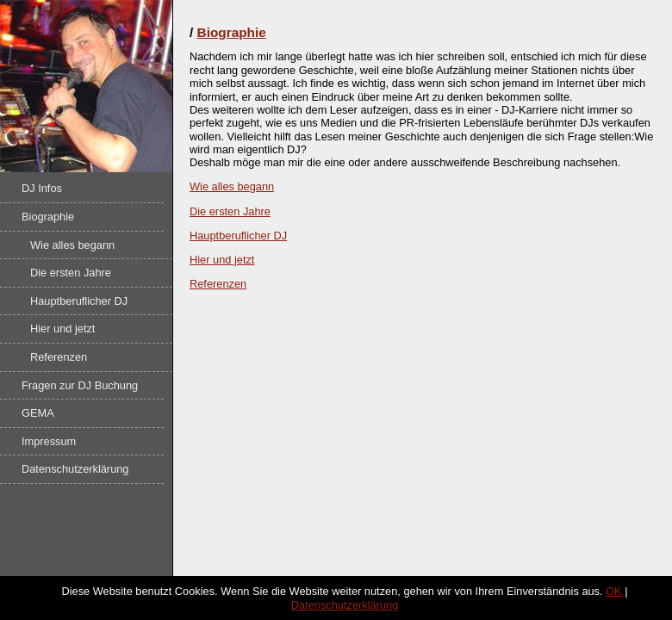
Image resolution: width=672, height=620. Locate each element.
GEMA (38, 413)
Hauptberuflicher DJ (79, 301)
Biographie (48, 217)
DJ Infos (42, 188)
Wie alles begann (72, 245)
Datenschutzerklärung (75, 469)
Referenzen (59, 357)
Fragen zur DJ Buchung (80, 385)
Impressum (49, 441)
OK (614, 591)
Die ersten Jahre (71, 273)
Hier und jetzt (62, 329)
